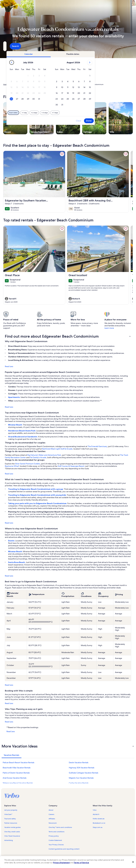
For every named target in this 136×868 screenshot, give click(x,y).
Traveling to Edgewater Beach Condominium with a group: (36, 489)
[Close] (133, 862)
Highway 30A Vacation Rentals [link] (82, 768)
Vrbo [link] (95, 810)
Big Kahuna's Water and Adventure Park (44, 455)
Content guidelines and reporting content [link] (64, 849)
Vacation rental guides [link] (12, 827)
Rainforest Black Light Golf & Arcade (57, 449)
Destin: (12, 541)
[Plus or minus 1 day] (61, 113)
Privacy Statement (61, 863)
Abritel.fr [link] (96, 814)
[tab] (65, 54)
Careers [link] (51, 814)
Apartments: (14, 397)
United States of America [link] (34, 84)
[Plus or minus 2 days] (71, 113)
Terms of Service (81, 863)
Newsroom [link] (53, 823)
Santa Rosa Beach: (17, 562)
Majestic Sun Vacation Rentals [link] (81, 778)
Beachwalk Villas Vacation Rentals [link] (17, 768)
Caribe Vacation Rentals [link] (79, 783)
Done (126, 121)
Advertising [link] (9, 840)
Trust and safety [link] (10, 819)
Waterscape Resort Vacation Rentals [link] (18, 783)
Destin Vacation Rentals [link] (79, 762)
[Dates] (62, 46)
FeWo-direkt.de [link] (99, 819)
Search (126, 46)
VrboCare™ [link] (8, 814)
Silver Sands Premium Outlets (27, 464)
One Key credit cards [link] (12, 832)
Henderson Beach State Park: (22, 431)
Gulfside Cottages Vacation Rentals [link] (84, 773)
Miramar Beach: (16, 425)
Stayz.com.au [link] (98, 827)
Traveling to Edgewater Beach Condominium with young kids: (38, 495)
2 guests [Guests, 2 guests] (92, 47)
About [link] (51, 810)
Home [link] (6, 84)
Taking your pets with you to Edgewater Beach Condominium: (38, 503)
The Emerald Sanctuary (97, 446)
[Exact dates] (50, 113)
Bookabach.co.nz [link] (99, 823)
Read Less (9, 366)
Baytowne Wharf (12, 466)
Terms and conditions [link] (56, 832)
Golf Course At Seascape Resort (71, 466)
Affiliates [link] (52, 819)
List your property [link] (11, 810)
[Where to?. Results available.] (23, 46)
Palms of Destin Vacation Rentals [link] (16, 773)
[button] (65, 76)
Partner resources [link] (11, 823)
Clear (115, 121)
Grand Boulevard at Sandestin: (23, 437)
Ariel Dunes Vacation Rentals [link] (15, 778)
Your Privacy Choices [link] (56, 845)
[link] (62, 154)
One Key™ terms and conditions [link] (60, 827)
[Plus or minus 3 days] (81, 113)
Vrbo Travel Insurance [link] (12, 836)
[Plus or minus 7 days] (92, 113)
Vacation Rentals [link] (16, 84)
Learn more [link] (109, 328)
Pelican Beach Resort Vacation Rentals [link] (18, 762)
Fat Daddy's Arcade (38, 457)
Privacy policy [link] (54, 836)
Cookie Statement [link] (55, 840)
